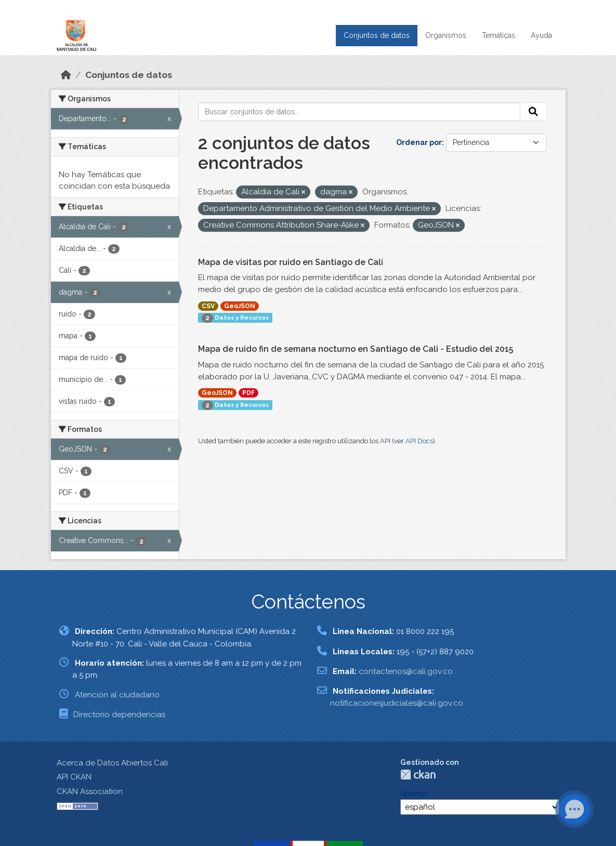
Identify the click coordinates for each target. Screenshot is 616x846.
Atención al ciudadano (117, 695)
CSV (208, 306)
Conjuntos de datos (377, 35)
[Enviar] (533, 112)
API (385, 441)
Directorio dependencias (119, 715)
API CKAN (74, 777)
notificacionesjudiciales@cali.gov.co (397, 703)
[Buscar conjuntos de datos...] (359, 112)
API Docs (419, 441)
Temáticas (499, 35)
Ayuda (541, 35)
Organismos (446, 35)
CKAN (418, 775)
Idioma (413, 794)
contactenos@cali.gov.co (406, 671)
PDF (248, 393)
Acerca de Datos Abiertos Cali (112, 763)
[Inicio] (66, 75)
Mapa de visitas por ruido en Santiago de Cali (291, 262)
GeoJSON (240, 306)
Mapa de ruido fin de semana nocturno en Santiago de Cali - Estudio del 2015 (356, 349)
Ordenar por (419, 142)
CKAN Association (90, 791)
